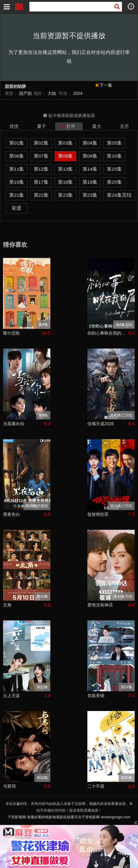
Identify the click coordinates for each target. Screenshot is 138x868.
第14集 (90, 169)
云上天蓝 (12, 696)
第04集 (90, 143)
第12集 (41, 169)
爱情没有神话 (100, 605)
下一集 (104, 85)
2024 (78, 93)
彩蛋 (17, 208)
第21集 (17, 195)
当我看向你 (14, 424)
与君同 (9, 786)
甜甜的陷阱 (15, 87)
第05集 (114, 143)
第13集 (65, 169)
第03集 (65, 143)
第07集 (41, 156)
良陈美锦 (96, 696)
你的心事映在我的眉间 (108, 333)
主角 (7, 605)
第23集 (65, 195)
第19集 (90, 182)
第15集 (114, 169)
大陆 (52, 93)
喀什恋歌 (12, 333)
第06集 (17, 156)
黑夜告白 (12, 514)
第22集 (41, 195)
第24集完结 (119, 195)
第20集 (114, 182)
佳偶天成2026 (101, 424)
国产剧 (25, 93)
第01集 (17, 143)
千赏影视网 (19, 6)
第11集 (17, 169)
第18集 (65, 182)
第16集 (17, 182)
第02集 (41, 143)
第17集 (41, 182)
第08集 (65, 156)
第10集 (114, 156)
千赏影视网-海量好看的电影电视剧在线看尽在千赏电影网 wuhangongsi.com (69, 817)
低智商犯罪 (98, 514)
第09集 (90, 156)
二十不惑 (96, 786)
